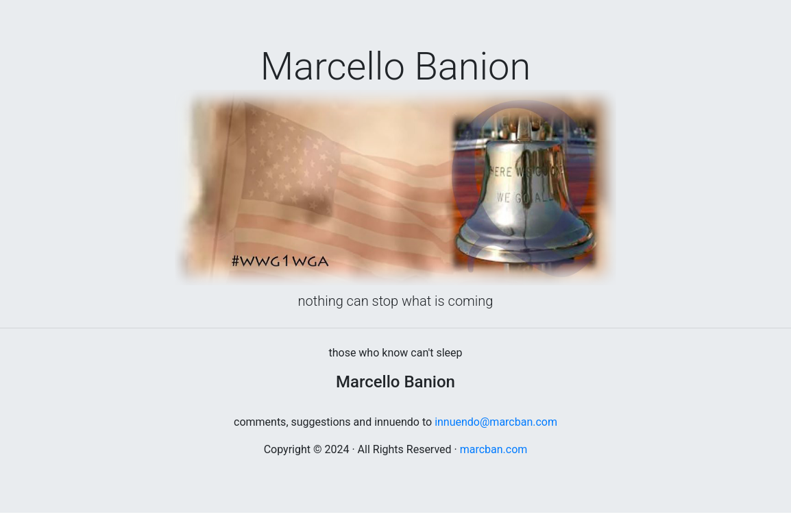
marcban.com (494, 449)
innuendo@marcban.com (496, 422)
